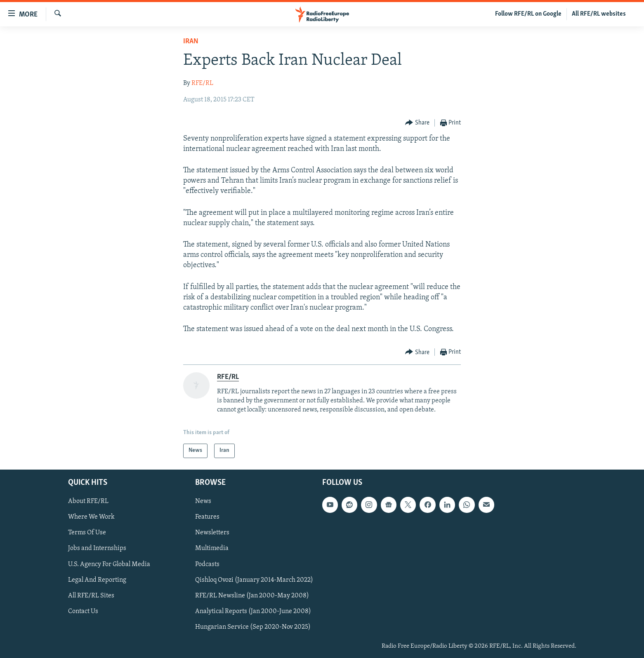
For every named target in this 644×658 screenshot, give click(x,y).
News (203, 501)
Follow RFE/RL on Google (528, 14)
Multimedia (212, 548)
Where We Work (91, 517)
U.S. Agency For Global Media (109, 564)
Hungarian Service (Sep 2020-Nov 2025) (253, 627)
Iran (191, 41)
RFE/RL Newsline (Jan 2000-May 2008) (252, 595)
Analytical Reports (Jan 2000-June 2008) (253, 611)
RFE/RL (202, 83)
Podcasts (207, 564)
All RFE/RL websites (599, 14)
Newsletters (212, 533)
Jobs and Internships (97, 548)
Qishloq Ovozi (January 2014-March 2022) (254, 580)
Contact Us (83, 611)
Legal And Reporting (97, 580)
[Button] (417, 123)
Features (207, 517)
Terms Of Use (87, 533)
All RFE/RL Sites (91, 595)
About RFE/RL (88, 501)
